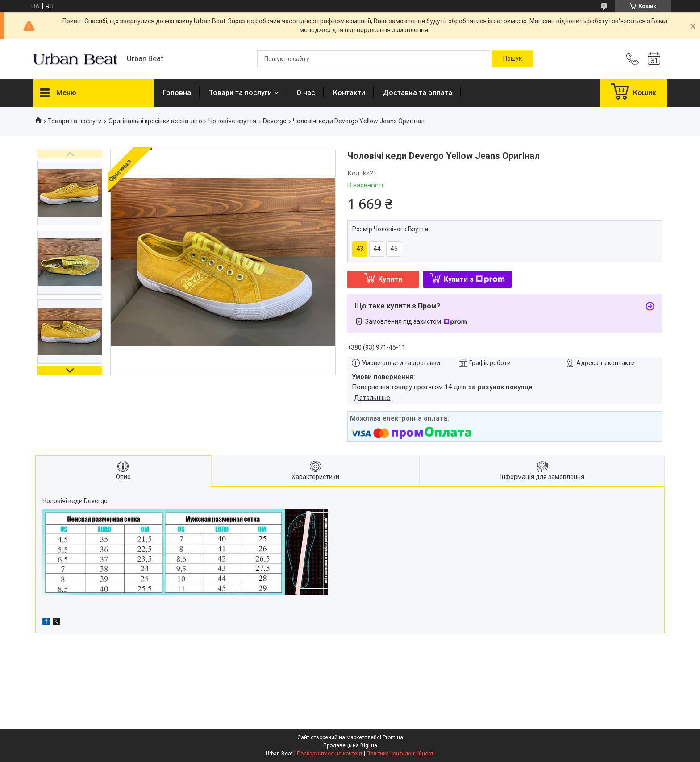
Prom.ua (393, 737)
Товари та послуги (240, 93)
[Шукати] (512, 59)
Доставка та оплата (418, 93)
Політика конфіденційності (401, 754)
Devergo (275, 121)
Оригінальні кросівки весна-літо (155, 121)
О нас (306, 93)
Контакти (349, 93)
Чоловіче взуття (232, 121)
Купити (390, 279)
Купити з (474, 279)
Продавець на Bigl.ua (350, 745)
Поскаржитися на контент (330, 754)
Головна (177, 93)
